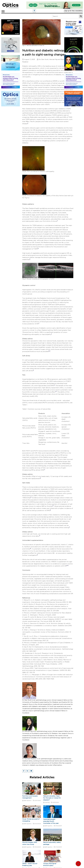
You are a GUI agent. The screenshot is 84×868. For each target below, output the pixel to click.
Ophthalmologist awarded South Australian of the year (51, 821)
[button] (3, 11)
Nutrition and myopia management (30, 797)
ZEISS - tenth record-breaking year (30, 865)
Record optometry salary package (52, 843)
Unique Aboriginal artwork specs (50, 865)
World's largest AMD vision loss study (30, 843)
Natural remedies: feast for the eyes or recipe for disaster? (52, 798)
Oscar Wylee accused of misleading (31, 820)
